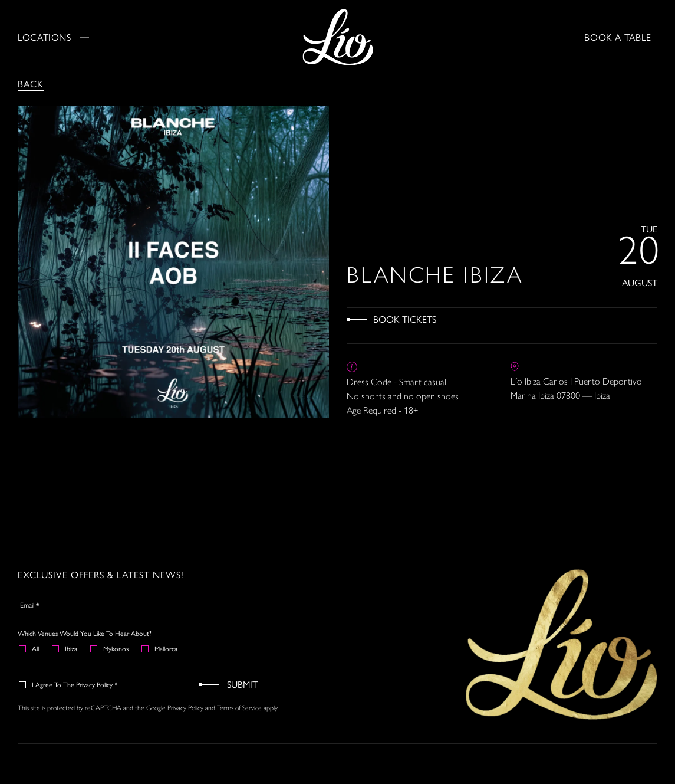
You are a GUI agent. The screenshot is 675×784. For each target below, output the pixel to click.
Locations (53, 37)
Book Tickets (405, 319)
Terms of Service (239, 708)
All (29, 648)
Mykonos (110, 648)
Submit (242, 684)
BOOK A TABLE (618, 37)
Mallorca (160, 648)
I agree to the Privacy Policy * (69, 684)
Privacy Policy (185, 708)
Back (31, 83)
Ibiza (65, 648)
